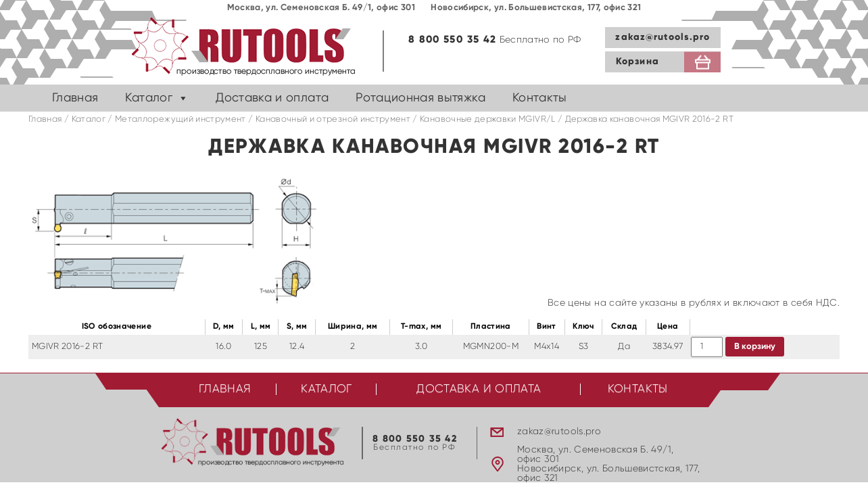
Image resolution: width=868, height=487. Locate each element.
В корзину (755, 347)
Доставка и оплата (272, 98)
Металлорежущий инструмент (180, 119)
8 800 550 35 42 (452, 40)
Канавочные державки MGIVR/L (487, 119)
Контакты (540, 98)
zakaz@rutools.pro (662, 37)
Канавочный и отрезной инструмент (333, 119)
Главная (75, 98)
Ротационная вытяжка (420, 98)
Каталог (148, 98)
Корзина (637, 62)
